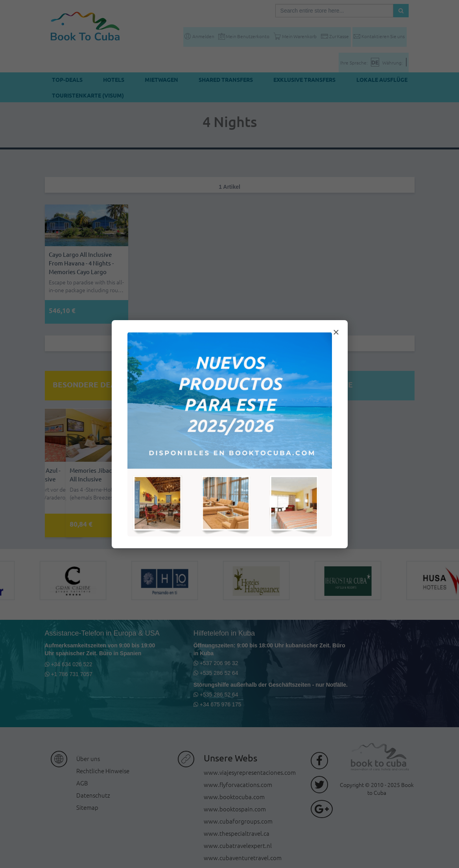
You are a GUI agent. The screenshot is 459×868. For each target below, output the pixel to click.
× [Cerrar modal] (336, 332)
